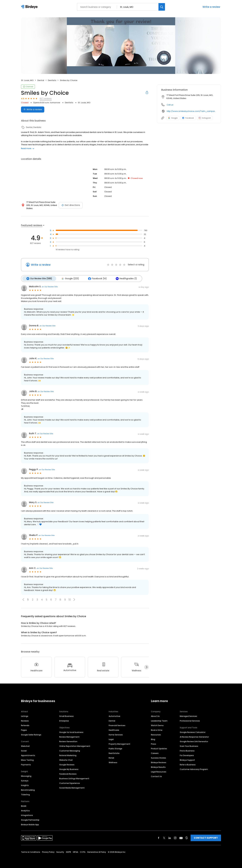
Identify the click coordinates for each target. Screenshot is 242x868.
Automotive (114, 716)
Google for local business (71, 732)
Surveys (25, 780)
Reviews (25, 721)
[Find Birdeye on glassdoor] (187, 838)
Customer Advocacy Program (194, 769)
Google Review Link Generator (194, 741)
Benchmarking (28, 790)
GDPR (68, 852)
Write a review (211, 7)
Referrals (25, 725)
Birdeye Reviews (159, 762)
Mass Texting (27, 760)
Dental (112, 721)
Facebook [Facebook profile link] (188, 118)
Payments (26, 764)
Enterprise (64, 721)
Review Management (69, 737)
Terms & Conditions (31, 852)
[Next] (146, 667)
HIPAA (75, 852)
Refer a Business (188, 764)
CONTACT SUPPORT (206, 838)
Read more (28, 148)
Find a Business (187, 750)
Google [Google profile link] (173, 118)
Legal (111, 739)
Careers (155, 753)
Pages (24, 730)
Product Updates (159, 748)
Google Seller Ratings (31, 734)
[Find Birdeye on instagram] (175, 838)
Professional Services (190, 721)
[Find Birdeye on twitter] (164, 838)
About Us (155, 716)
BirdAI (24, 806)
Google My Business (69, 769)
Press (153, 744)
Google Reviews (67, 764)
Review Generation (68, 741)
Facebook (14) (97, 278)
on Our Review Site (50, 287)
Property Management (119, 744)
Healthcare (114, 730)
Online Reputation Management (75, 746)
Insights (25, 785)
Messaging (26, 776)
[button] (74, 599)
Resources (156, 734)
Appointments (28, 755)
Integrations (27, 815)
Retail (111, 758)
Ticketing (25, 794)
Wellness (113, 762)
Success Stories (158, 758)
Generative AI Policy (97, 852)
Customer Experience (70, 783)
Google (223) (70, 278)
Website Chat (66, 760)
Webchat (25, 746)
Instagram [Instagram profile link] (205, 118)
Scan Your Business (189, 746)
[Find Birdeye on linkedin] (170, 838)
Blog (153, 739)
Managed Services (188, 716)
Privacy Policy (48, 852)
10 (70, 599)
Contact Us (156, 776)
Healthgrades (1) (125, 278)
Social (24, 750)
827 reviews (46, 98)
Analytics (25, 810)
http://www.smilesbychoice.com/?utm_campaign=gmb (192, 111)
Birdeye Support (187, 760)
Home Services (116, 734)
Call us (170, 105)
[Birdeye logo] (30, 7)
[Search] (162, 7)
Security (60, 852)
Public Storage (115, 748)
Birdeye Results (158, 767)
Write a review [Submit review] (33, 109)
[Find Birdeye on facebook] (159, 838)
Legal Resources (159, 771)
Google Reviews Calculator (193, 732)
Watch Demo (157, 725)
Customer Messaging (70, 750)
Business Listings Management (74, 778)
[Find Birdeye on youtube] (181, 838)
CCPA (83, 852)
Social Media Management (72, 787)
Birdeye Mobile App (30, 824)
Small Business (66, 716)
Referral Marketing (68, 755)
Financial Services (117, 725)
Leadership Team (159, 721)
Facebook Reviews (68, 774)
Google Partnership (30, 820)
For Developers (187, 755)
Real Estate (114, 753)
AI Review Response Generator (194, 737)
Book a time (157, 730)
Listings (25, 716)
